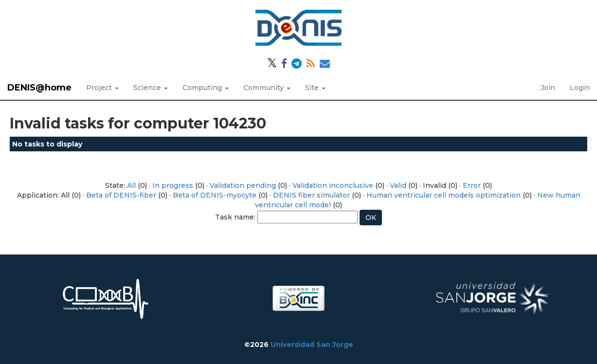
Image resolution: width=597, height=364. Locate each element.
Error (472, 185)
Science (151, 88)
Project (102, 88)
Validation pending (243, 185)
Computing (206, 88)
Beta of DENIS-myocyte (215, 195)
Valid (398, 185)
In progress (173, 185)
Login (580, 88)
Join (548, 88)
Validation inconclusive (333, 185)
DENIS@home (39, 88)
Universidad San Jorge (312, 345)
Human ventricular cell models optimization (443, 195)
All (131, 185)
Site (315, 88)
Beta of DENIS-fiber (121, 195)
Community (267, 88)
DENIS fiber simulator (311, 195)
